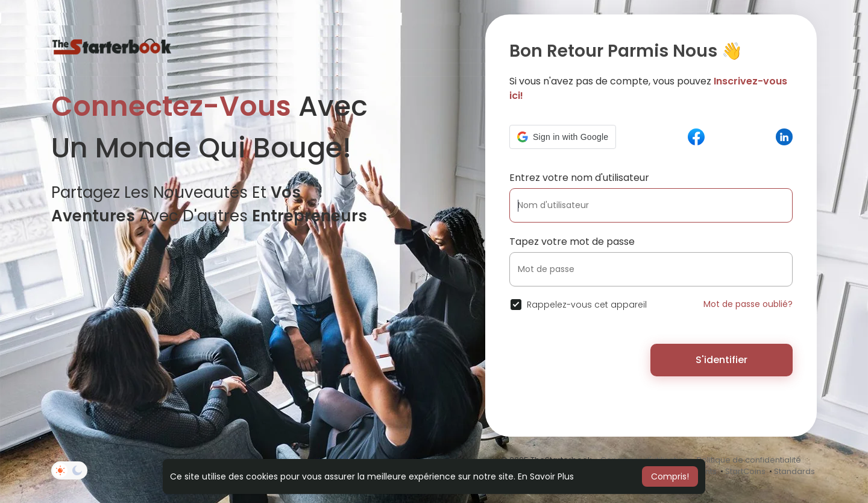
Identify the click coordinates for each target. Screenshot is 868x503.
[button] (563, 137)
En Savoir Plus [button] (546, 476)
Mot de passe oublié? (748, 304)
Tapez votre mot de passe (572, 242)
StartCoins (745, 471)
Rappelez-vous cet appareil (587, 305)
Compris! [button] (670, 476)
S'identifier (722, 360)
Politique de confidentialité (749, 460)
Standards (794, 471)
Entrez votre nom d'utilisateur (579, 178)
